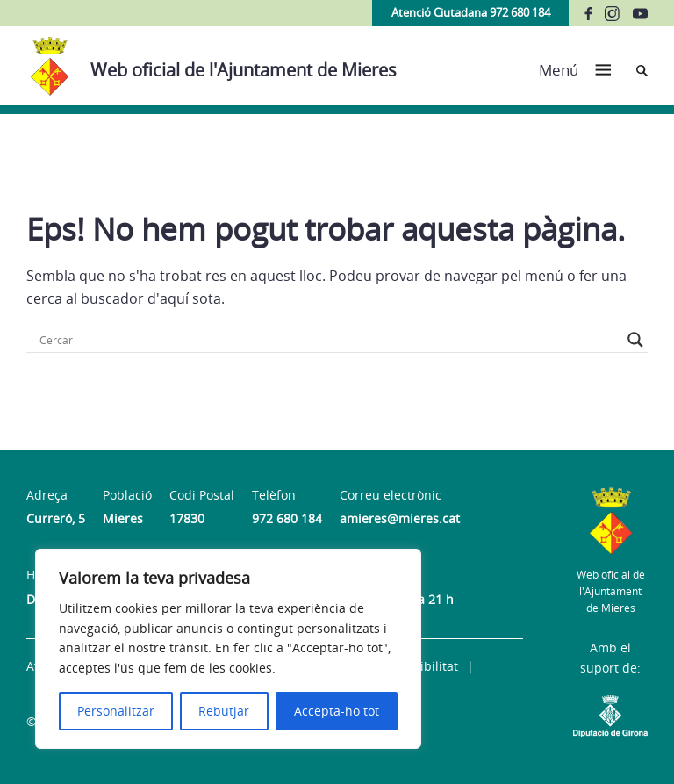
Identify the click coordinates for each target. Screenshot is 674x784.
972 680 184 (287, 518)
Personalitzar (116, 711)
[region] (228, 649)
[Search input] (329, 340)
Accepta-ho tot (337, 711)
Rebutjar (224, 711)
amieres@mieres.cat (400, 518)
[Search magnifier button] (635, 340)
